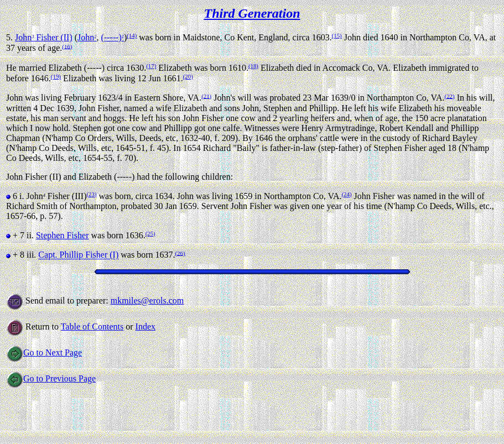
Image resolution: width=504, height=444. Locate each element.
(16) (67, 46)
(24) (346, 194)
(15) (337, 35)
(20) (188, 76)
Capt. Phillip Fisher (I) (78, 255)
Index (146, 327)
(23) (92, 194)
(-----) (112, 37)
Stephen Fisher (63, 235)
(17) (151, 66)
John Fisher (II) (44, 37)
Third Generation (252, 13)
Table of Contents (92, 327)
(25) (150, 233)
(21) (206, 96)
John (87, 37)
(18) (253, 66)
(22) (450, 96)
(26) (180, 253)
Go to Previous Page (51, 378)
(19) (56, 76)
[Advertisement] (207, 413)
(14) (132, 35)
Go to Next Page (44, 352)
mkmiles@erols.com (147, 301)
